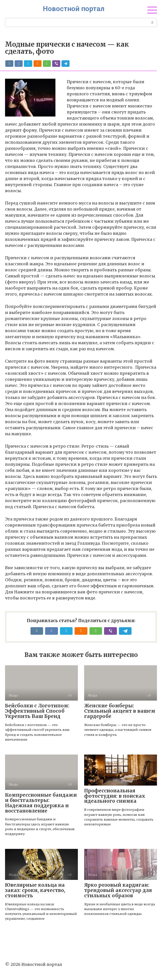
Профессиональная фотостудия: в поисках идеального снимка (115, 796)
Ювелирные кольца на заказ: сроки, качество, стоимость (35, 890)
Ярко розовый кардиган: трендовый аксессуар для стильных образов (118, 890)
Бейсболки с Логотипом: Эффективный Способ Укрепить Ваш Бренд (37, 711)
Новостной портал (74, 9)
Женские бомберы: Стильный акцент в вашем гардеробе (120, 711)
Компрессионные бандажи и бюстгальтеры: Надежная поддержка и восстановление (41, 803)
